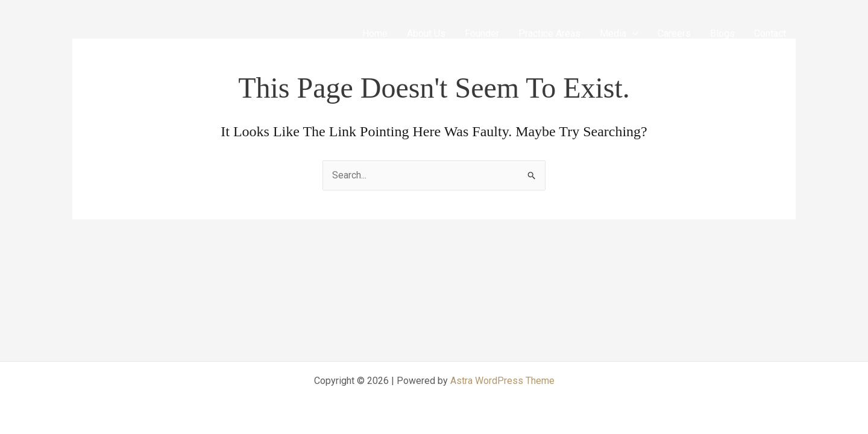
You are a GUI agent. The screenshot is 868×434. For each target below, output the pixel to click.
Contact (770, 33)
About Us (426, 33)
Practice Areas (549, 33)
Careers (674, 33)
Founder (482, 33)
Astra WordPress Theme (502, 381)
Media (619, 33)
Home (375, 33)
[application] (632, 33)
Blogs (722, 33)
